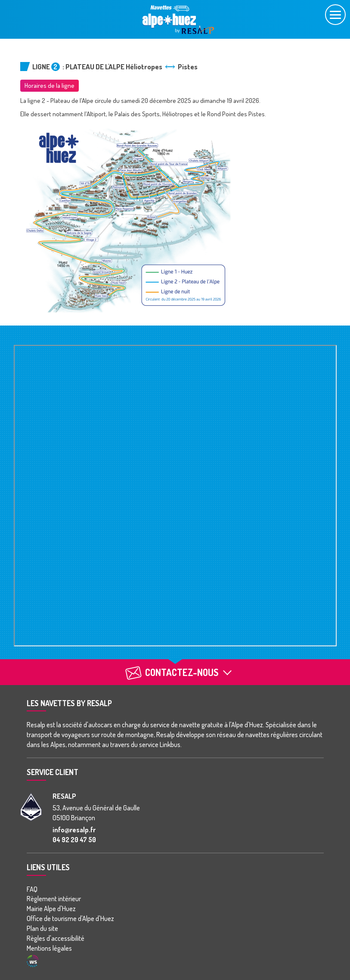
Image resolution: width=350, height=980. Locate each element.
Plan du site (42, 928)
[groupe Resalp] (31, 807)
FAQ (32, 889)
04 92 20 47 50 (74, 840)
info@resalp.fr (74, 830)
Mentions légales (49, 948)
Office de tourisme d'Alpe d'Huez (70, 918)
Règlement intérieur (54, 899)
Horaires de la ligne (50, 85)
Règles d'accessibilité (56, 938)
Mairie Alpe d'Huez (51, 909)
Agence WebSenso (33, 961)
